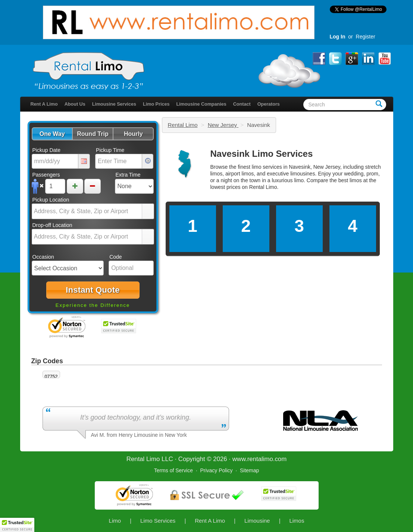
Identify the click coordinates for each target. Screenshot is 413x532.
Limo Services (158, 521)
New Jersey (223, 125)
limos (356, 180)
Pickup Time (110, 150)
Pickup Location (51, 200)
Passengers (46, 175)
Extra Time (128, 175)
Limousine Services (114, 104)
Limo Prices (156, 104)
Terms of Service (173, 470)
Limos (297, 521)
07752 (51, 377)
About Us (75, 104)
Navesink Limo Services (262, 154)
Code (115, 257)
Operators (269, 104)
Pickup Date (46, 150)
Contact (242, 104)
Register (366, 37)
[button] (52, 134)
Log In (338, 37)
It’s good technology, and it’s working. (136, 417)
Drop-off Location (52, 225)
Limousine (257, 521)
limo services (267, 167)
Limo (115, 521)
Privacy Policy (216, 470)
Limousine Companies (201, 104)
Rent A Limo (44, 104)
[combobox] (87, 211)
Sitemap (249, 470)
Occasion (43, 257)
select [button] (148, 212)
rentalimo (260, 459)
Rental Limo (183, 125)
